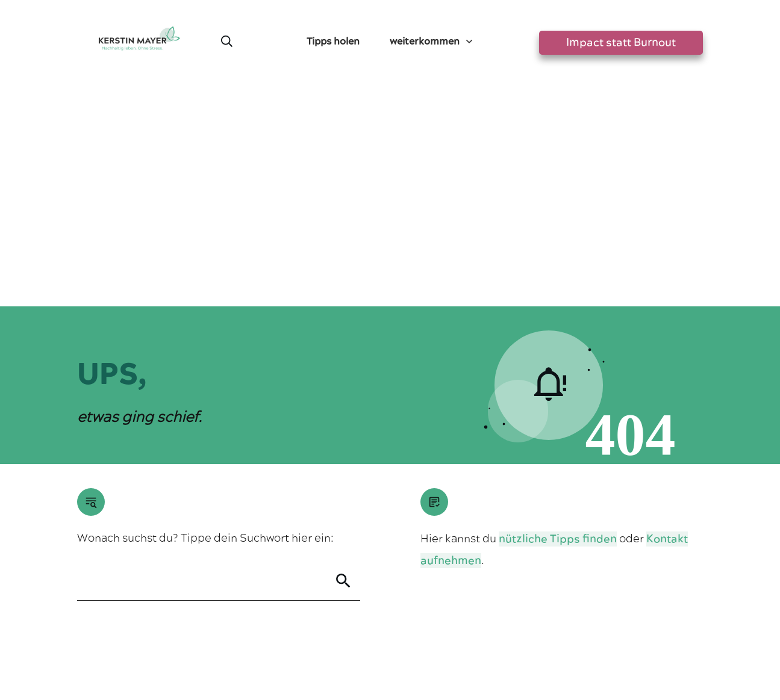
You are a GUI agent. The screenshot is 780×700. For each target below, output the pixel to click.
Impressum (340, 643)
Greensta (190, 610)
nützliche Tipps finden (558, 318)
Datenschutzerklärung (416, 643)
